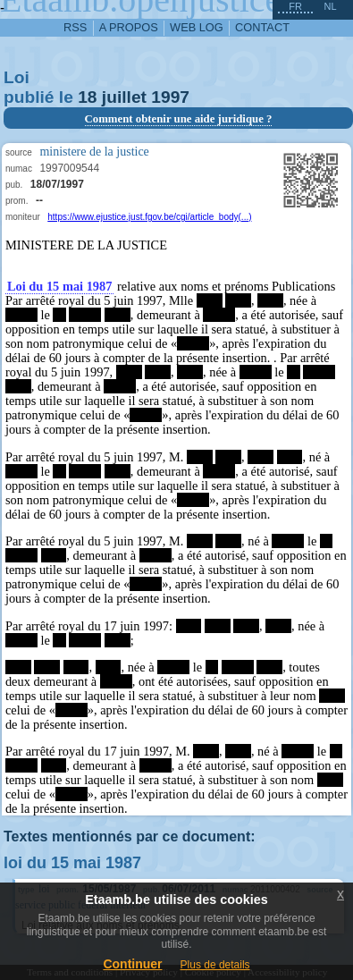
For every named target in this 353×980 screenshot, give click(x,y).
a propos (129, 27)
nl (330, 6)
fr (295, 6)
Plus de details (215, 965)
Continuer (132, 964)
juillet (124, 97)
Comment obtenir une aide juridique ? (179, 119)
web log (197, 27)
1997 (170, 97)
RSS (75, 27)
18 (87, 97)
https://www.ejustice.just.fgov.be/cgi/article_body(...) (149, 217)
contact (262, 27)
